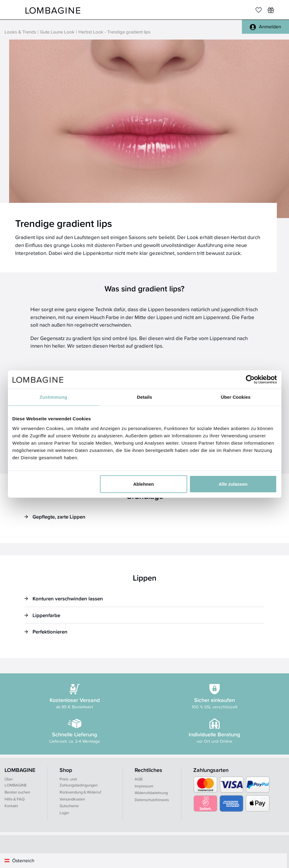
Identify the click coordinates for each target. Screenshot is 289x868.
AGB (139, 779)
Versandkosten (72, 799)
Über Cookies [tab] (236, 397)
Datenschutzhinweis (152, 800)
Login (64, 813)
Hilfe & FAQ (15, 799)
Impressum (144, 786)
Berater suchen (17, 792)
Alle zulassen (233, 484)
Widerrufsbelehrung (151, 793)
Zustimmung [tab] (53, 397)
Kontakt (11, 806)
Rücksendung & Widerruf (80, 792)
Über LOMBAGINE (16, 782)
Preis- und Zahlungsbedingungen (79, 782)
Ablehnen (143, 484)
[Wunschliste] (271, 10)
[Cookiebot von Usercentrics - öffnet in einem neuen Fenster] (250, 380)
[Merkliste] (259, 10)
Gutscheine (69, 806)
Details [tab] (145, 397)
